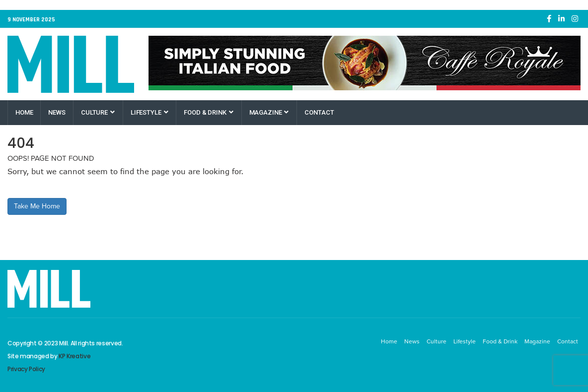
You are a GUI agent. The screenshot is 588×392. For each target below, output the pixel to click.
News (57, 112)
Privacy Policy (26, 369)
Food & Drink (208, 112)
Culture (98, 112)
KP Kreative (74, 356)
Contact (319, 112)
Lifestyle (149, 112)
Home (24, 112)
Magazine (269, 112)
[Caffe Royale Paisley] (365, 63)
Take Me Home (37, 206)
